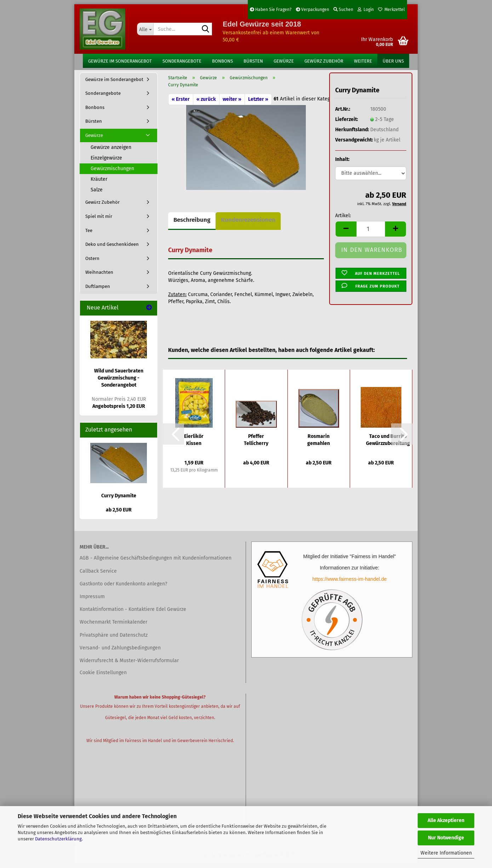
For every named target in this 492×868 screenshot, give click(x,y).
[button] (346, 234)
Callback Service (98, 575)
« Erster (181, 103)
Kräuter (99, 184)
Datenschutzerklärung (58, 839)
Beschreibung (192, 224)
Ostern (92, 263)
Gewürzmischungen (112, 173)
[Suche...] (145, 29)
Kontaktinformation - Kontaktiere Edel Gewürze (133, 614)
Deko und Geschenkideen (112, 249)
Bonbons (222, 61)
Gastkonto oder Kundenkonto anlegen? (123, 588)
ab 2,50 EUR (119, 514)
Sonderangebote (182, 61)
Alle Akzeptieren (446, 820)
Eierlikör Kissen (194, 444)
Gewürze (284, 61)
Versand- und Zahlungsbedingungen (120, 652)
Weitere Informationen (446, 853)
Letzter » (258, 103)
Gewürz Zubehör (324, 61)
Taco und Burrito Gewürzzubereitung (388, 444)
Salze (97, 194)
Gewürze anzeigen (111, 152)
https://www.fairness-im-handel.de (349, 584)
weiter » (232, 103)
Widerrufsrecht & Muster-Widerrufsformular (129, 665)
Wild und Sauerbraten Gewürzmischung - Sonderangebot (119, 383)
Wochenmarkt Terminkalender (113, 627)
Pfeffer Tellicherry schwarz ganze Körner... (256, 444)
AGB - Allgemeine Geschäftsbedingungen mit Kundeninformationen (156, 563)
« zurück (206, 103)
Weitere (363, 61)
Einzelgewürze (106, 163)
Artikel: (343, 220)
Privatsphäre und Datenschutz (114, 639)
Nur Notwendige (446, 838)
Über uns (393, 61)
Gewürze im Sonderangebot (120, 61)
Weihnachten (99, 277)
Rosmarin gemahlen (319, 444)
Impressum (92, 601)
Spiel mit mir (99, 221)
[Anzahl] (371, 234)
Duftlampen (98, 291)
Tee (89, 235)
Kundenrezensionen (248, 224)
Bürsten (253, 61)
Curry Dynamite (119, 500)
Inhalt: (342, 164)
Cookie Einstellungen (103, 677)
